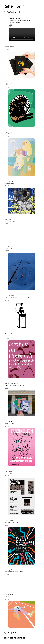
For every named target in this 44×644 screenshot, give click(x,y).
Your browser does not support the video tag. (22, 35)
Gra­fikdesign (10, 12)
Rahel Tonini (15, 6)
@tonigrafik (10, 632)
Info (21, 12)
